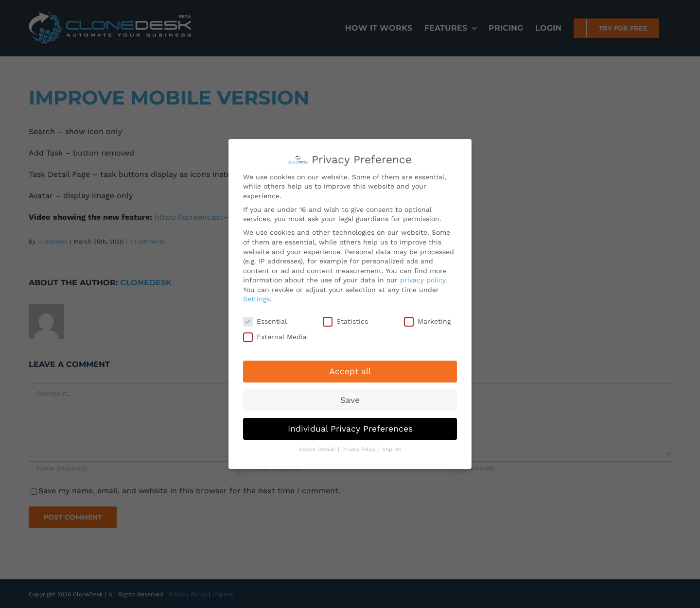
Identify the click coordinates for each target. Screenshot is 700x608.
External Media (275, 334)
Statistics (345, 319)
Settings (256, 296)
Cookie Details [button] (318, 447)
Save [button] (350, 397)
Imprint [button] (392, 447)
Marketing (427, 319)
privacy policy (423, 278)
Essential (265, 319)
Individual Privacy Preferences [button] (350, 426)
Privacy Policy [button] (360, 447)
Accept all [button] (350, 368)
